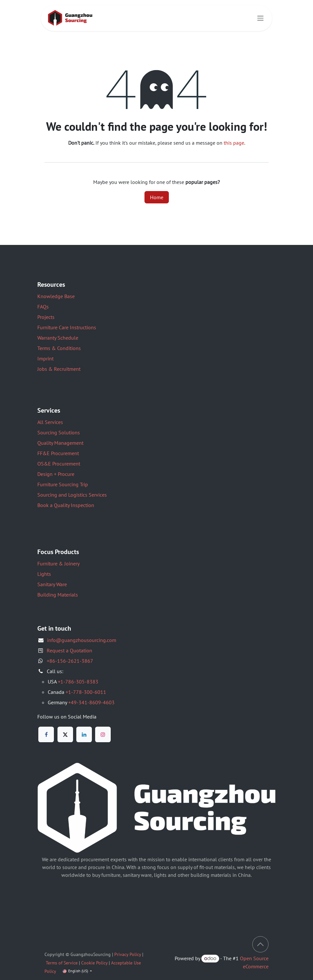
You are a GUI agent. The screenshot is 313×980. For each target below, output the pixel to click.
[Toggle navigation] (260, 18)
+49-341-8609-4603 (91, 702)
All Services (50, 422)
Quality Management (60, 443)
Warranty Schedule (58, 338)
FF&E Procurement (58, 453)
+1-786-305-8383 (78, 682)
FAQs (43, 307)
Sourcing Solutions (59, 432)
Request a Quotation (69, 650)
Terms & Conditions (59, 348)
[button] (260, 944)
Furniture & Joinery (58, 563)
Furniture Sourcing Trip (63, 484)
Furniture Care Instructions (67, 327)
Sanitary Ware (52, 584)
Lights (44, 574)
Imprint (45, 358)
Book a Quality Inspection (66, 505)
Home (157, 197)
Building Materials (58, 595)
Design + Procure (56, 474)
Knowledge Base (56, 296)
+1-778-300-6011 (86, 692)
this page (234, 143)
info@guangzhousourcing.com (82, 640)
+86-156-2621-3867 (70, 661)
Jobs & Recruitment (59, 369)
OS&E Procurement (59, 464)
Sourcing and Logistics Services (72, 495)
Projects (46, 317)
